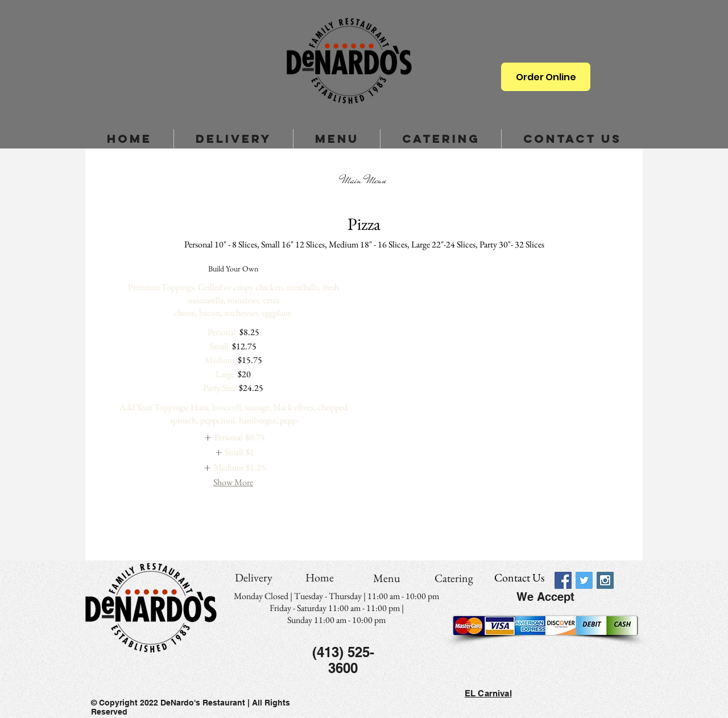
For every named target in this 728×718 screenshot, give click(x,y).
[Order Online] (546, 77)
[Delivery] (254, 577)
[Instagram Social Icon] (605, 580)
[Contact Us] (519, 577)
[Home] (320, 577)
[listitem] (233, 438)
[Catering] (454, 578)
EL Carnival (488, 693)
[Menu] (387, 578)
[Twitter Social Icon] (584, 580)
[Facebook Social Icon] (563, 580)
